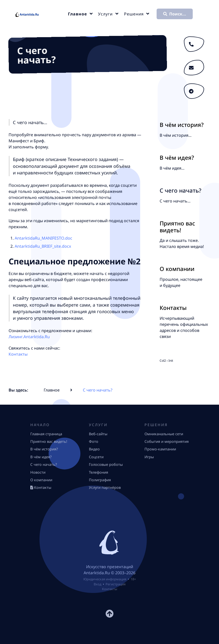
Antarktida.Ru (97, 573)
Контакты (18, 354)
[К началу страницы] (110, 615)
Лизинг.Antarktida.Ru (29, 337)
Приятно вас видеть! (177, 227)
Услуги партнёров (105, 487)
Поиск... (175, 14)
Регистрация (116, 584)
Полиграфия (100, 480)
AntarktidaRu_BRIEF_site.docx (43, 246)
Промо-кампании (160, 449)
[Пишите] (194, 68)
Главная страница (46, 434)
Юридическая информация (105, 579)
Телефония (99, 472)
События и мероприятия (167, 441)
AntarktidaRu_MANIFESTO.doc (43, 238)
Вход (98, 584)
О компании (177, 269)
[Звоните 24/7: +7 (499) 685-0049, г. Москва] (194, 44)
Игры (149, 457)
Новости (38, 472)
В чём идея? (177, 158)
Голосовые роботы (106, 464)
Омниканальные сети (164, 434)
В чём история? (182, 125)
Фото (94, 441)
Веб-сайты (98, 434)
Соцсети (96, 457)
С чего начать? (44, 464)
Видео (94, 449)
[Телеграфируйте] (194, 91)
